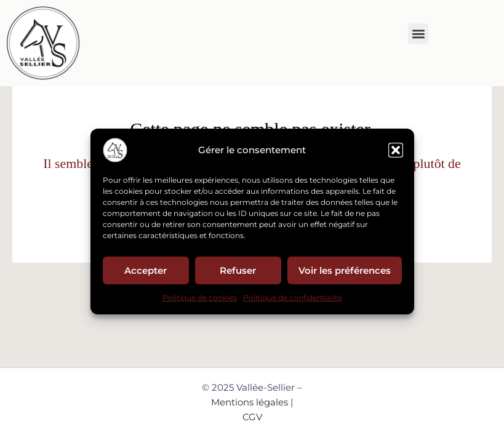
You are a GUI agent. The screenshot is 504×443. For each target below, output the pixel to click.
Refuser (238, 270)
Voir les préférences (345, 270)
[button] (396, 150)
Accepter (146, 270)
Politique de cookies (200, 297)
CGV (252, 417)
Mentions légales (250, 402)
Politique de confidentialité (293, 297)
